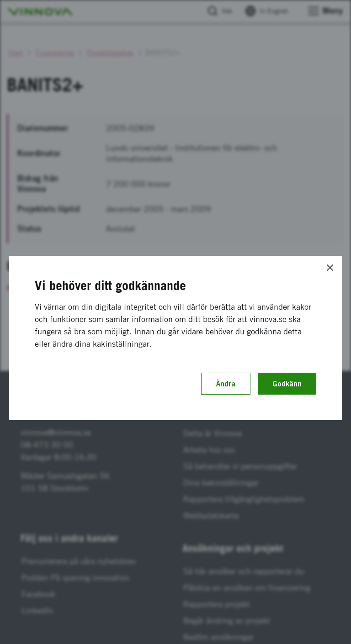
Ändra (226, 384)
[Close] (330, 268)
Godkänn (287, 384)
